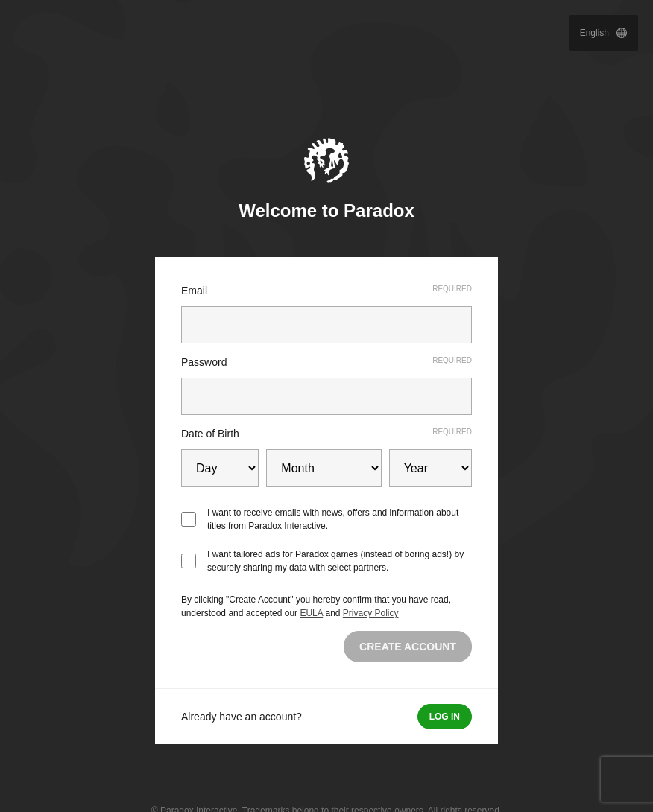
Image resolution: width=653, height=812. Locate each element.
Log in (445, 717)
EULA (311, 613)
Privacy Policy (371, 613)
